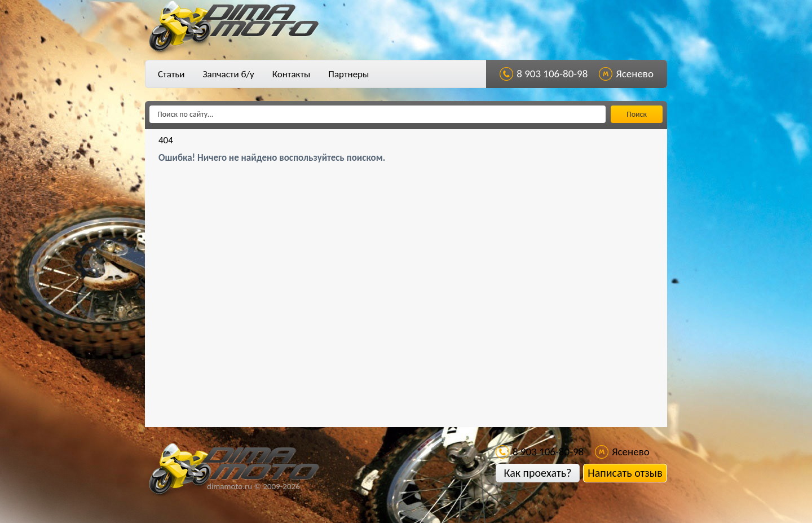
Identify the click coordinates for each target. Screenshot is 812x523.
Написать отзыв (625, 473)
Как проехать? (537, 473)
